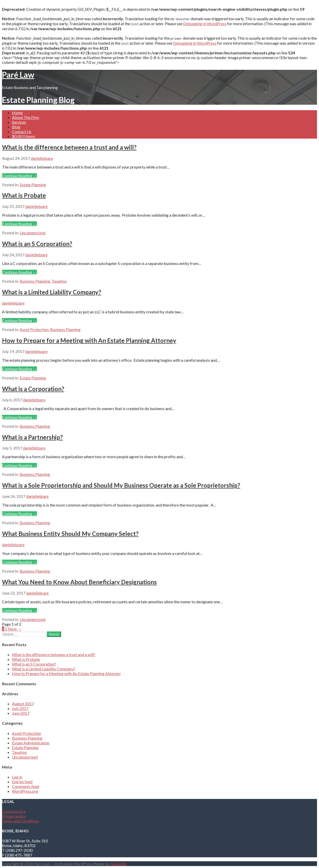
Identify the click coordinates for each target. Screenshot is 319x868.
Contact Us (22, 131)
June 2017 (21, 713)
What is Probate (24, 195)
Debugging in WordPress (205, 24)
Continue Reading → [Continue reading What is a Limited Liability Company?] (19, 320)
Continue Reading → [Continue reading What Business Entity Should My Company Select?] (19, 562)
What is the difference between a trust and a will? (69, 147)
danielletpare (42, 158)
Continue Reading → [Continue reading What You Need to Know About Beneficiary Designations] (19, 610)
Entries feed (22, 782)
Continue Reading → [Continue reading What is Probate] (19, 224)
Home (17, 113)
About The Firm (26, 117)
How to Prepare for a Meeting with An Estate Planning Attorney (89, 340)
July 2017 (20, 708)
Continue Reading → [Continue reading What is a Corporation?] (19, 417)
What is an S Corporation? (37, 244)
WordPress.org (25, 791)
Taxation (59, 281)
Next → (15, 629)
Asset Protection (34, 329)
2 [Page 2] (6, 629)
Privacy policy (14, 816)
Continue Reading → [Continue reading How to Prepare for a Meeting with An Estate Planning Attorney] (19, 369)
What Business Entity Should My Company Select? (70, 534)
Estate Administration (31, 743)
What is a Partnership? (32, 437)
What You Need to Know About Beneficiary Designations (79, 582)
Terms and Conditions (21, 821)
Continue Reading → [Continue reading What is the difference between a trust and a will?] (19, 176)
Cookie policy (14, 811)
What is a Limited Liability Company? (52, 292)
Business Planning (35, 281)
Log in (17, 777)
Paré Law (18, 75)
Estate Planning (33, 185)
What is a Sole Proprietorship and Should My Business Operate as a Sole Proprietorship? (121, 485)
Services (19, 122)
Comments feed (26, 786)
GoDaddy (119, 864)
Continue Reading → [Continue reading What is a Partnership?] (19, 465)
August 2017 (23, 704)
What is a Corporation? (33, 389)
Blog (16, 127)
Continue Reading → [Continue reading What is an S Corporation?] (19, 272)
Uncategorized (33, 233)
